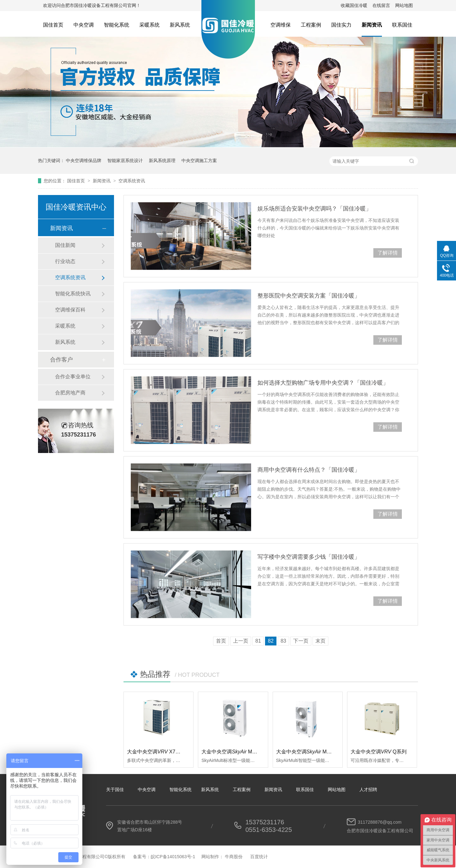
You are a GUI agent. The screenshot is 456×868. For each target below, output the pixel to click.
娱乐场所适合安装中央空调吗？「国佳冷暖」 (314, 209)
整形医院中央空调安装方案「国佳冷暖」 (309, 296)
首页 (221, 641)
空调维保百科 (70, 310)
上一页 (241, 641)
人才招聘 (368, 789)
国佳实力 (341, 25)
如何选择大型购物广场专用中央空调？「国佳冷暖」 (323, 383)
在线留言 (381, 5)
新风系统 (180, 25)
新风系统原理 (162, 160)
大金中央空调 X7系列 (156, 752)
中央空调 (84, 25)
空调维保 (281, 25)
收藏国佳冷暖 (354, 5)
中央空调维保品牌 (84, 160)
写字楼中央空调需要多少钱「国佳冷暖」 (309, 557)
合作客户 (61, 360)
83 (283, 641)
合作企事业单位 (73, 377)
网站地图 (404, 5)
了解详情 (388, 253)
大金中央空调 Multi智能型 (312, 752)
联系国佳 (402, 25)
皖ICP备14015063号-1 (173, 857)
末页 (320, 641)
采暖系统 (149, 25)
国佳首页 (53, 25)
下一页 (301, 641)
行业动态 (65, 261)
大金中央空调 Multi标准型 (237, 752)
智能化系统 (117, 25)
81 (258, 641)
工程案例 (311, 25)
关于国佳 (115, 789)
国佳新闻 (65, 245)
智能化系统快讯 (73, 294)
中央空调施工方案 (199, 160)
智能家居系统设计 (125, 160)
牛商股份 (234, 857)
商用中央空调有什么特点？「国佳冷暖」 (309, 470)
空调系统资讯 (132, 181)
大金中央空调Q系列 (379, 752)
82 (271, 641)
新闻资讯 (372, 25)
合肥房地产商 (70, 393)
